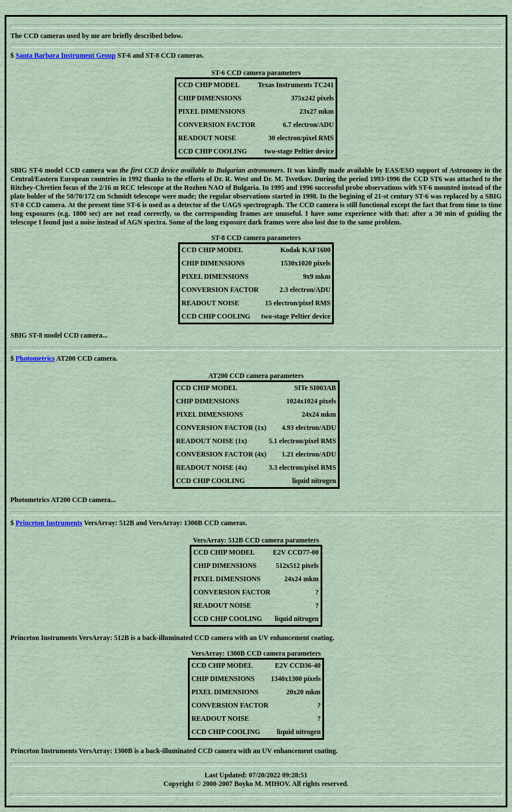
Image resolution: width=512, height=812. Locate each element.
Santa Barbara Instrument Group (65, 55)
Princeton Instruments (49, 523)
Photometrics (35, 358)
